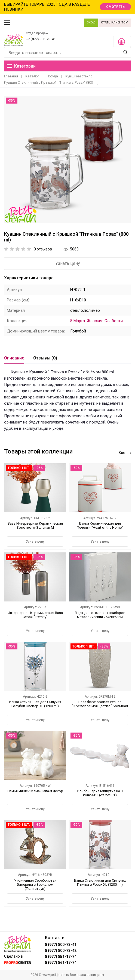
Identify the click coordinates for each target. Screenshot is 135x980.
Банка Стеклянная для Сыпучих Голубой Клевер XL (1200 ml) (35, 704)
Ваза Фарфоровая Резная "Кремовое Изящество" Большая (100, 704)
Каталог (32, 76)
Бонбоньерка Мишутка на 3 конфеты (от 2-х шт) (100, 793)
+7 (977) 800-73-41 (41, 39)
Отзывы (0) (45, 358)
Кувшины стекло (79, 76)
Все (125, 453)
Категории (21, 66)
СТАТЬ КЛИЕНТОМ (115, 22)
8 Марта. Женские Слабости (96, 321)
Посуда (52, 76)
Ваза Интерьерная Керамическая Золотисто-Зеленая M (35, 525)
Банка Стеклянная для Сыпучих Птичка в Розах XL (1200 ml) (100, 882)
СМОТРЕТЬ (115, 7)
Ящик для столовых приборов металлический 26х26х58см (100, 615)
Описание (14, 358)
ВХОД (91, 22)
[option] (67, 159)
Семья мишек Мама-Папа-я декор (35, 791)
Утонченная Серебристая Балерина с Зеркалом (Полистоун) (35, 884)
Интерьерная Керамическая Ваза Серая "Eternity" (35, 615)
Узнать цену (68, 263)
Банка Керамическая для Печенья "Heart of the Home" (100, 525)
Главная (11, 76)
